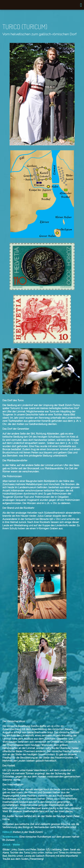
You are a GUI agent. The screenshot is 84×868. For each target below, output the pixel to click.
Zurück (6, 845)
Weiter (16, 845)
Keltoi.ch (7, 832)
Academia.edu (10, 837)
